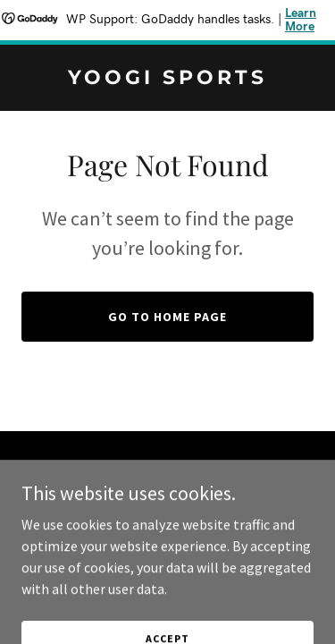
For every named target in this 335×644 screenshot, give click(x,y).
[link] (167, 79)
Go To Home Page (167, 317)
